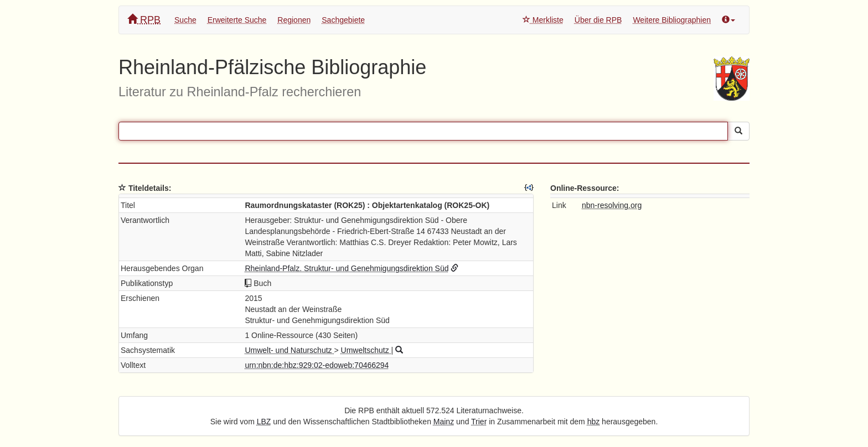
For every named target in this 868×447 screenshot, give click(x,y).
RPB (144, 20)
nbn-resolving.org (612, 205)
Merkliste (543, 20)
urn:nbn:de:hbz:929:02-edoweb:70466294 (317, 365)
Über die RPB (598, 20)
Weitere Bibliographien (672, 20)
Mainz (444, 422)
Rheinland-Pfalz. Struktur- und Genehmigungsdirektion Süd (347, 268)
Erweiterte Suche (237, 20)
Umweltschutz (366, 350)
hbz (594, 422)
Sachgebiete (343, 20)
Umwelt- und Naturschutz (289, 350)
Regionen (294, 20)
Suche (185, 20)
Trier (479, 422)
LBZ (264, 422)
